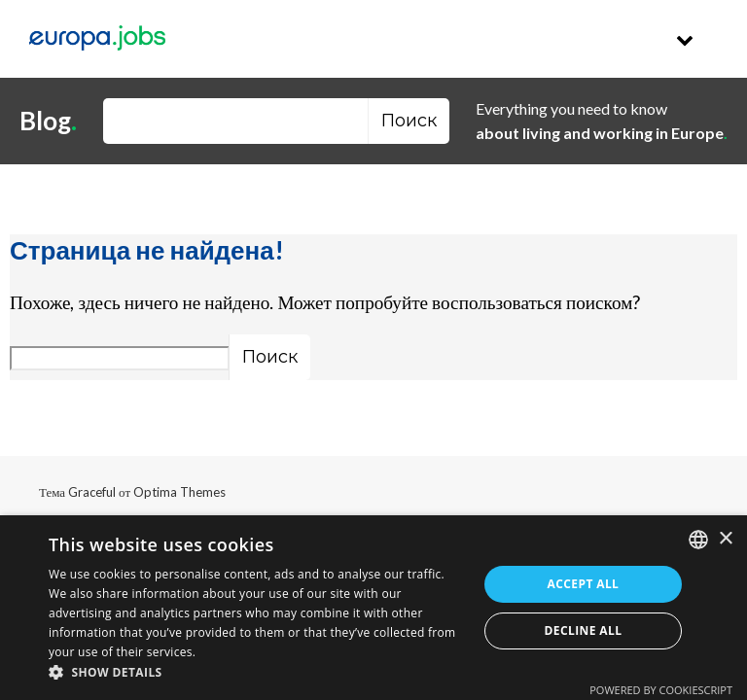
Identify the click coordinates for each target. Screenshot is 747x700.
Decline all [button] (584, 630)
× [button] (725, 539)
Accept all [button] (584, 584)
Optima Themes (179, 492)
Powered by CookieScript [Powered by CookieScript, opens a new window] (661, 690)
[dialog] (373, 608)
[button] (257, 673)
